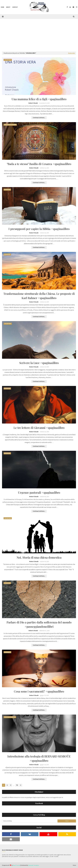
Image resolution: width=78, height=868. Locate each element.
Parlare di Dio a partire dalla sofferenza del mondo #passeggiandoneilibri (39, 624)
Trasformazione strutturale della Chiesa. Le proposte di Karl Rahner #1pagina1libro (39, 296)
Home (74, 865)
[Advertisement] (39, 34)
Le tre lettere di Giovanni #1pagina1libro (39, 428)
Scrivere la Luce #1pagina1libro (39, 363)
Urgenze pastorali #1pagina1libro (39, 492)
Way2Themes (16, 865)
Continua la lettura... (39, 118)
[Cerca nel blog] (30, 821)
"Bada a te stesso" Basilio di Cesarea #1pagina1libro (39, 164)
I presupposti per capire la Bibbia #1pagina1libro (39, 229)
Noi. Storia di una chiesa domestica (39, 557)
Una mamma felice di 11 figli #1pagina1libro (39, 99)
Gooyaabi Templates (34, 865)
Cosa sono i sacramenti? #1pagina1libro (39, 691)
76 (17, 785)
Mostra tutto (72, 53)
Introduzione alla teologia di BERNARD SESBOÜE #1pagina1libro (39, 758)
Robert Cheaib (33, 103)
